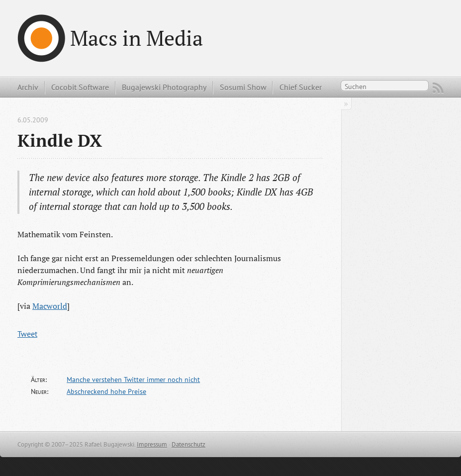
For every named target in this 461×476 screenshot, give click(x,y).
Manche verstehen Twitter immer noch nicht (133, 380)
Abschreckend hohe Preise (106, 391)
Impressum (152, 444)
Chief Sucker (301, 87)
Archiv (28, 87)
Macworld (50, 306)
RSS (438, 88)
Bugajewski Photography (164, 87)
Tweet (27, 334)
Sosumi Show (243, 87)
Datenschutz (188, 444)
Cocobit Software (80, 87)
